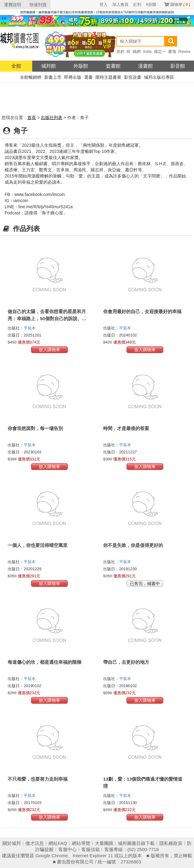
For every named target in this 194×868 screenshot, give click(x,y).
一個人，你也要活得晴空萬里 (38, 545)
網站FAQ (58, 843)
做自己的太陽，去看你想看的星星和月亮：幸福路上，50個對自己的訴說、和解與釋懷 (47, 319)
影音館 (178, 66)
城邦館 (49, 66)
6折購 (151, 4)
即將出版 (73, 77)
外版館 (81, 66)
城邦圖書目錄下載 (136, 843)
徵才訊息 (35, 843)
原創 (120, 52)
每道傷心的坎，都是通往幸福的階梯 (45, 662)
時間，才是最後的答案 (126, 428)
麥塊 (172, 52)
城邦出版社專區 (159, 77)
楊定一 (160, 52)
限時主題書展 (108, 77)
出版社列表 (52, 117)
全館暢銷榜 (31, 77)
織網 (137, 52)
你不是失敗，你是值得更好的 (133, 545)
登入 (103, 4)
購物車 (180, 4)
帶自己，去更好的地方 (126, 662)
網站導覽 (81, 843)
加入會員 (120, 4)
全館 (16, 66)
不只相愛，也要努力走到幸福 (38, 779)
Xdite (147, 52)
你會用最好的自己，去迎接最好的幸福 (142, 311)
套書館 (113, 66)
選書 (88, 77)
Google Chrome (52, 856)
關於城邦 (12, 843)
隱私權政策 (171, 843)
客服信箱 (91, 849)
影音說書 (133, 77)
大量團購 (104, 843)
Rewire (184, 52)
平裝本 (30, 328)
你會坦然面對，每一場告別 (35, 428)
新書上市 (53, 77)
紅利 (137, 4)
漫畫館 (145, 66)
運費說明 (13, 5)
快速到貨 (38, 5)
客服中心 (68, 849)
